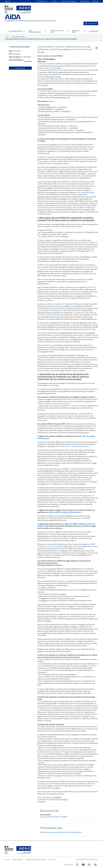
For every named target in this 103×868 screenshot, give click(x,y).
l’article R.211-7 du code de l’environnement (78, 496)
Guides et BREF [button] (76, 31)
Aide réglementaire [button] (35, 31)
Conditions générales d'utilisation (36, 859)
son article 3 (63, 249)
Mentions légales (18, 859)
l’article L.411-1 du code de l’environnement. (74, 446)
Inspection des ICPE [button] (57, 31)
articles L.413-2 (87, 149)
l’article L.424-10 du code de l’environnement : (65, 512)
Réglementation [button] (16, 31)
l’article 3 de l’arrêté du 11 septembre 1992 (61, 304)
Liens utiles (52, 859)
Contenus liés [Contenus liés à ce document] (20, 68)
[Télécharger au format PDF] (96, 48)
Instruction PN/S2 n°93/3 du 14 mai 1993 (53, 70)
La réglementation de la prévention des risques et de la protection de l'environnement (30, 21)
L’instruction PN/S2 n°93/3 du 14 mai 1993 (64, 161)
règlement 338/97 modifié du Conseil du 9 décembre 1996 (66, 545)
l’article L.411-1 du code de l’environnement (81, 399)
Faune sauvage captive (74, 832)
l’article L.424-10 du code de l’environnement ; (54, 404)
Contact (7, 859)
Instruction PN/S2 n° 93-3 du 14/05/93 (54, 817)
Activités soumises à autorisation (52, 832)
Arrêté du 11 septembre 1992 (49, 64)
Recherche (94, 31)
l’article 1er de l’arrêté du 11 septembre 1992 (60, 752)
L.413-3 (58, 151)
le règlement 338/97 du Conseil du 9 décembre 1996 (71, 406)
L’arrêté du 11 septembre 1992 (48, 157)
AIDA (7, 37)
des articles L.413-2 (87, 313)
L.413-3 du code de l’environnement (50, 315)
